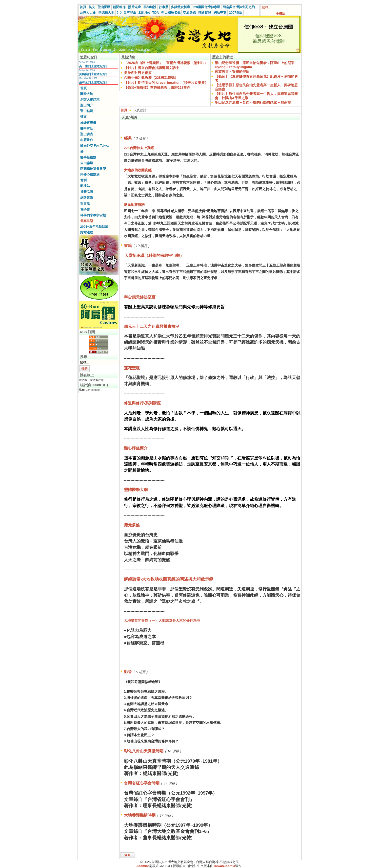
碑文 (83, 117)
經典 (128, 138)
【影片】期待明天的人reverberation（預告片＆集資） (166, 83)
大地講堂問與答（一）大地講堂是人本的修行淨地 (162, 621)
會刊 (83, 180)
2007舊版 (236, 12)
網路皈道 (87, 198)
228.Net (144, 12)
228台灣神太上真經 (139, 148)
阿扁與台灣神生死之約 (239, 7)
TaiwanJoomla (224, 866)
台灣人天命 (88, 12)
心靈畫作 (87, 140)
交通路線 (189, 12)
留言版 (85, 203)
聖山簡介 (87, 105)
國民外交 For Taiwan (95, 145)
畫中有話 (87, 128)
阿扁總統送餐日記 (93, 169)
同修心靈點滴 (90, 174)
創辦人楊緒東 (90, 100)
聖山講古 (87, 134)
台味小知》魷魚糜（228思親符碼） (151, 78)
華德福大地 (106, 12)
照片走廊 (135, 7)
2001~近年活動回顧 (94, 227)
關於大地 (87, 94)
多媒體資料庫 (180, 7)
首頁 (83, 7)
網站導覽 (220, 12)
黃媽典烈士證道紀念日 (94, 74)
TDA (156, 12)
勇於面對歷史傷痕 (138, 73)
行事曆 (164, 7)
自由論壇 (87, 163)
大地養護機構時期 (140, 815)
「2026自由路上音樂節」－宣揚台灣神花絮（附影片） (166, 63)
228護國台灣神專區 (207, 7)
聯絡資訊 (205, 12)
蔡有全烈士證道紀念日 (94, 82)
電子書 (85, 210)
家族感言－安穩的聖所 (232, 71)
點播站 (85, 186)
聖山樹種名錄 (171, 12)
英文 (92, 7)
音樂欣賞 (87, 191)
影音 (128, 672)
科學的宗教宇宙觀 (93, 215)
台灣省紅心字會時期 (142, 783)
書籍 (128, 246)
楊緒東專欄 (88, 123)
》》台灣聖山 (126, 12)
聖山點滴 (87, 111)
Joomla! (143, 866)
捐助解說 (150, 7)
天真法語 (87, 221)
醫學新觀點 (88, 157)
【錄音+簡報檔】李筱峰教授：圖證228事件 (157, 88)
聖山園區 (104, 7)
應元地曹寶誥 (134, 205)
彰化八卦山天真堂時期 (144, 751)
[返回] (128, 855)
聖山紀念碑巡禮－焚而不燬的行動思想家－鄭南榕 (253, 102)
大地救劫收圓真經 (138, 170)
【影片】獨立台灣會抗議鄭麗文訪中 (152, 68)
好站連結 (87, 232)
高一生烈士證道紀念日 (94, 66)
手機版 (281, 13)
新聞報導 (119, 7)
